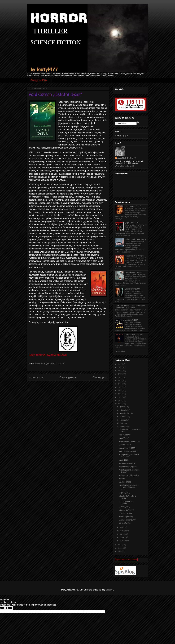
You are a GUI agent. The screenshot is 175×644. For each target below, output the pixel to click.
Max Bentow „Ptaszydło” (128, 451)
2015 (120, 397)
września (123, 417)
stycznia (123, 541)
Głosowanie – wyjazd (127, 463)
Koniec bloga (120, 351)
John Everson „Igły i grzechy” (127, 502)
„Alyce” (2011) (125, 493)
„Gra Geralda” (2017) (133, 206)
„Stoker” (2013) (125, 482)
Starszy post (100, 377)
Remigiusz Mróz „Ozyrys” (135, 256)
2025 (120, 364)
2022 (120, 374)
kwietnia (123, 531)
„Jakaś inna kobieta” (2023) (135, 239)
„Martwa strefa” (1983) (128, 520)
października (125, 413)
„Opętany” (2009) (126, 513)
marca (122, 534)
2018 (120, 387)
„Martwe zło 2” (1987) (127, 448)
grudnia (123, 407)
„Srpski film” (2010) (132, 223)
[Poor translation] (9, 608)
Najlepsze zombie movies (129, 475)
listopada (123, 410)
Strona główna (68, 377)
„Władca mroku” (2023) (134, 334)
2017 (120, 391)
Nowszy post (36, 377)
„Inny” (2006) (124, 438)
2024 (120, 367)
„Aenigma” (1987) (132, 320)
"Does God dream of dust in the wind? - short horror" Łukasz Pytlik (130, 307)
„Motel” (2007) (125, 507)
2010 (120, 551)
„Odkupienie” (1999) (133, 289)
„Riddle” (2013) (125, 445)
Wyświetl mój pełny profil (124, 166)
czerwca (123, 427)
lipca (122, 423)
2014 (120, 400)
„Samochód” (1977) (127, 510)
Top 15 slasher (125, 435)
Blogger (109, 590)
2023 (120, 371)
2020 (120, 381)
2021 (120, 377)
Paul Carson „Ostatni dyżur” (130, 441)
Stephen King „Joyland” (128, 467)
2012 (120, 545)
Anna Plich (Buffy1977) (127, 158)
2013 (120, 404)
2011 (120, 548)
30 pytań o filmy (125, 523)
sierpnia (123, 420)
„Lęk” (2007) (124, 460)
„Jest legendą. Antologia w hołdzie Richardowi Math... (129, 487)
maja (122, 527)
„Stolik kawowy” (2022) (134, 272)
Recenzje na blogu (39, 80)
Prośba (122, 479)
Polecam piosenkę (126, 517)
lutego (122, 537)
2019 (120, 384)
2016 (120, 394)
